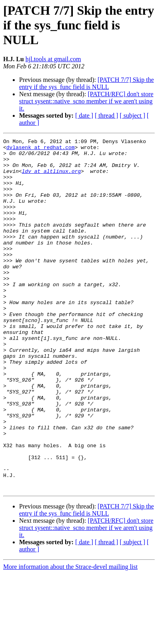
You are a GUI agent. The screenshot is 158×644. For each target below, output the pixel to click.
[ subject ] (133, 115)
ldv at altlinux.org (51, 178)
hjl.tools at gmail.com (53, 59)
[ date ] (84, 115)
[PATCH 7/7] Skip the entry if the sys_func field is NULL (86, 83)
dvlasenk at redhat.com (41, 149)
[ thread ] (106, 115)
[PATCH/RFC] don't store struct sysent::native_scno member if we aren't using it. (86, 101)
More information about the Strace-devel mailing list (70, 637)
